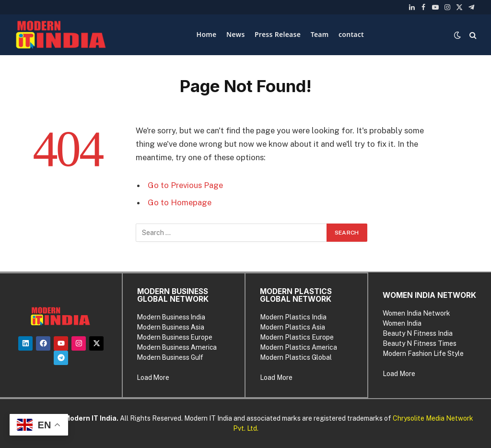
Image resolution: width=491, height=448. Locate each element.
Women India (402, 323)
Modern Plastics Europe (297, 337)
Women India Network (416, 313)
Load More (153, 377)
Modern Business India (171, 317)
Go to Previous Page (185, 185)
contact (351, 34)
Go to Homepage (180, 202)
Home (207, 34)
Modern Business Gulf (170, 357)
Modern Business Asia (171, 327)
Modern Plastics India (293, 317)
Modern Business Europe (175, 337)
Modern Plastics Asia (292, 327)
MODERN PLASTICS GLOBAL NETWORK (296, 295)
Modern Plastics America (298, 347)
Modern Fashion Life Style (423, 354)
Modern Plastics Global (296, 357)
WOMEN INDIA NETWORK (429, 295)
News (236, 34)
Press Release (278, 34)
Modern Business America (177, 347)
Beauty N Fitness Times (420, 343)
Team (320, 34)
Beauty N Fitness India (418, 333)
